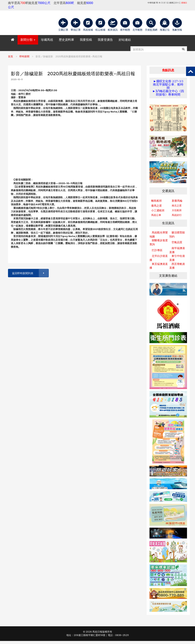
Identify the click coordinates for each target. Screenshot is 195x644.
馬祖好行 (177, 215)
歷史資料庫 (66, 40)
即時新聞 (24, 56)
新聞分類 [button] (28, 40)
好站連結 (125, 40)
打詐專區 (157, 250)
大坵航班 (177, 210)
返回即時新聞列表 (30, 273)
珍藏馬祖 (47, 40)
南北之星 (177, 206)
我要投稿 (86, 40)
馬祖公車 (156, 215)
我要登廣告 (105, 40)
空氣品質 (177, 242)
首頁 (10, 56)
